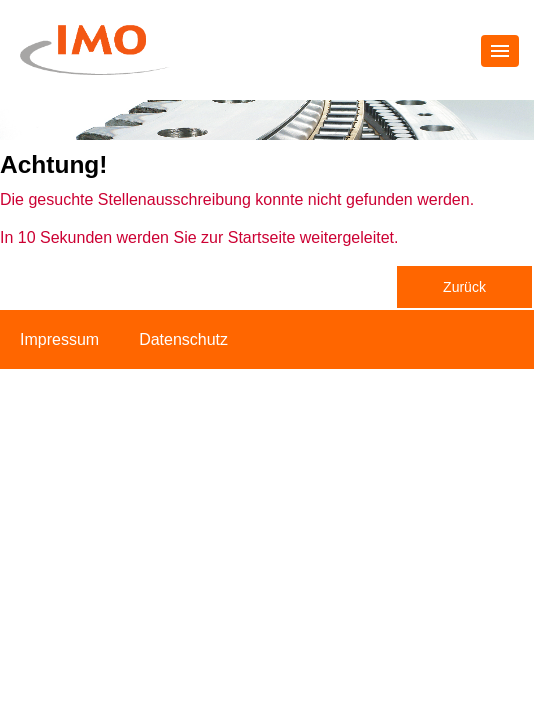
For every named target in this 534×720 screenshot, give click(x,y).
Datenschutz (183, 339)
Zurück (464, 287)
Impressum (59, 339)
